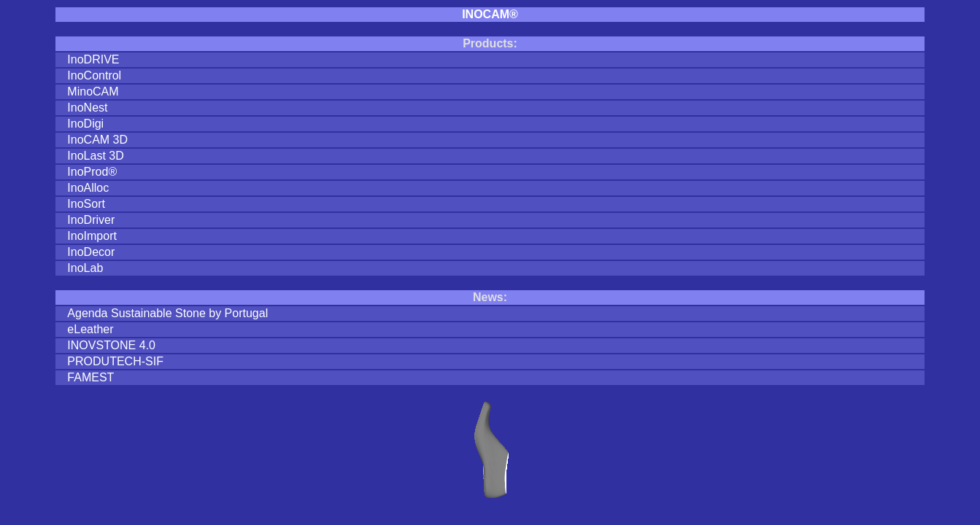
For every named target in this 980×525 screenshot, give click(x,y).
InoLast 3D (95, 156)
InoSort (86, 204)
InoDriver (91, 220)
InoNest (87, 108)
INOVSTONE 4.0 (111, 345)
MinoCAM (93, 92)
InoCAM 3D (97, 140)
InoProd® (92, 172)
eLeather (90, 329)
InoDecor (91, 252)
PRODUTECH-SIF (115, 361)
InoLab (85, 268)
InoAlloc (88, 188)
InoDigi (85, 124)
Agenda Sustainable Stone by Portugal (167, 313)
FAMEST (90, 377)
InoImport (92, 236)
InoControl (94, 75)
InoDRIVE (93, 59)
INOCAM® (490, 14)
